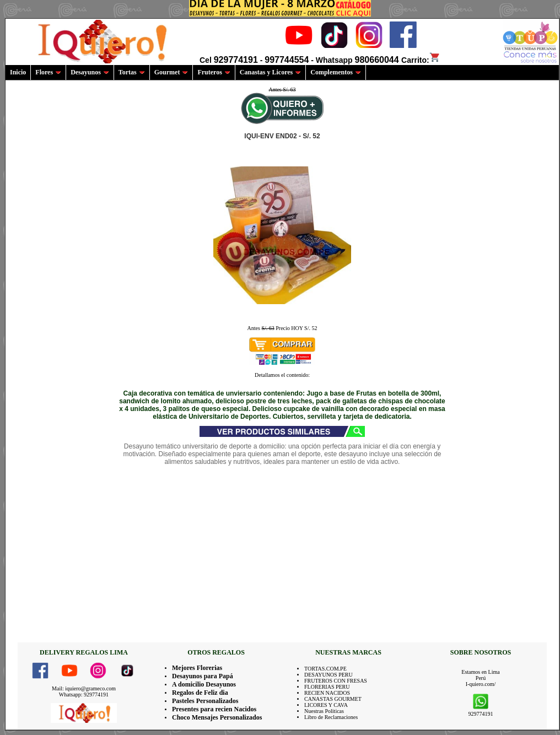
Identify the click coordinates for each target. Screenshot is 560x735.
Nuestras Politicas (324, 711)
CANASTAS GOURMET (333, 699)
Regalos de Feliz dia (200, 693)
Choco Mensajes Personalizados (217, 717)
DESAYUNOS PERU (329, 675)
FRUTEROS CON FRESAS (336, 681)
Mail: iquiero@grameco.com (84, 688)
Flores (48, 72)
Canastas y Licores (270, 72)
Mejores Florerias (197, 668)
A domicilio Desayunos (204, 684)
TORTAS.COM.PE (325, 669)
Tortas (132, 72)
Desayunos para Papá (203, 676)
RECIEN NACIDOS (327, 693)
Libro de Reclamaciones (331, 717)
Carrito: (421, 60)
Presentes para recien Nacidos (214, 709)
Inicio (18, 72)
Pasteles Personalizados (205, 701)
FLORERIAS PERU (327, 687)
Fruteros (214, 72)
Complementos (336, 72)
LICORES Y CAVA (326, 705)
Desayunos (90, 72)
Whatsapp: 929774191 (84, 695)
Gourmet (171, 72)
